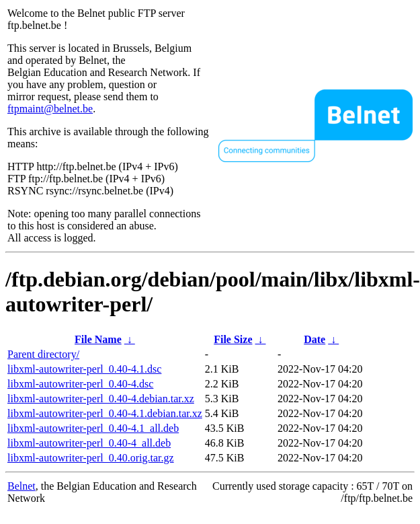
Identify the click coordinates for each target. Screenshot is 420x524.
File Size (233, 339)
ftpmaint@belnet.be (50, 109)
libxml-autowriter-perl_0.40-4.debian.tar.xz (101, 399)
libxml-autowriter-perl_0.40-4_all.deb (89, 443)
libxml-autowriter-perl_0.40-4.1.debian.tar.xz (105, 413)
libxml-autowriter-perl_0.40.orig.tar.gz (91, 458)
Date (314, 339)
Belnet (22, 486)
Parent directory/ (43, 354)
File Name (98, 339)
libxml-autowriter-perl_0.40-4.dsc (80, 384)
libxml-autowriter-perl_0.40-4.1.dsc (84, 369)
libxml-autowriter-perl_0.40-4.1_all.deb (93, 428)
